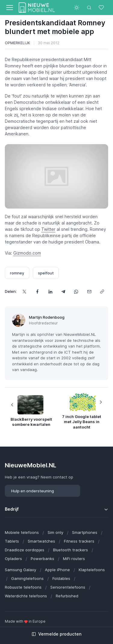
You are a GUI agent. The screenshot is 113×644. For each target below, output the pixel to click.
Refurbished (67, 596)
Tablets (12, 541)
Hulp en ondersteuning (33, 491)
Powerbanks (42, 559)
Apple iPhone (57, 570)
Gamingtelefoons (27, 578)
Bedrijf (12, 509)
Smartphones (85, 532)
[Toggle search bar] (89, 8)
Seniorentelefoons (68, 587)
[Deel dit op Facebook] (37, 291)
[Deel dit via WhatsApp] (76, 291)
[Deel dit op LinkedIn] (50, 291)
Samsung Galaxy (20, 570)
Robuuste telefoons (23, 587)
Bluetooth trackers (71, 550)
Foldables (61, 578)
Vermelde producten (56, 634)
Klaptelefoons (92, 570)
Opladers (13, 559)
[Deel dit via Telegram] (63, 291)
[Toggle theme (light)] (77, 8)
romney (17, 273)
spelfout (46, 273)
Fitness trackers (79, 541)
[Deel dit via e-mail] (89, 291)
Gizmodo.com (27, 253)
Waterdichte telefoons (26, 596)
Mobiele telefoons (22, 532)
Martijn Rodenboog (47, 317)
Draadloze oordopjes (25, 550)
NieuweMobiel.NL (31, 465)
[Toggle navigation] (9, 8)
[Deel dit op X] (24, 291)
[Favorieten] (102, 8)
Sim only (55, 532)
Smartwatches (41, 541)
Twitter (48, 229)
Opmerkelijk (17, 43)
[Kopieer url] (102, 291)
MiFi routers (74, 559)
